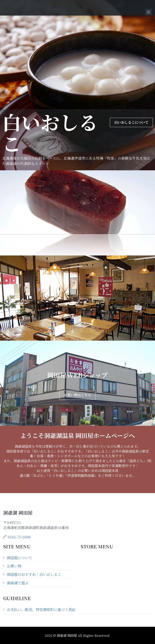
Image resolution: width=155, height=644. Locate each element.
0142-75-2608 (19, 537)
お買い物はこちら (77, 395)
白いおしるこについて (131, 122)
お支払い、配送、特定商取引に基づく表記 (41, 609)
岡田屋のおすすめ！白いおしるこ (34, 574)
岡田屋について (19, 558)
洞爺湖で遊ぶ (18, 583)
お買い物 (14, 566)
